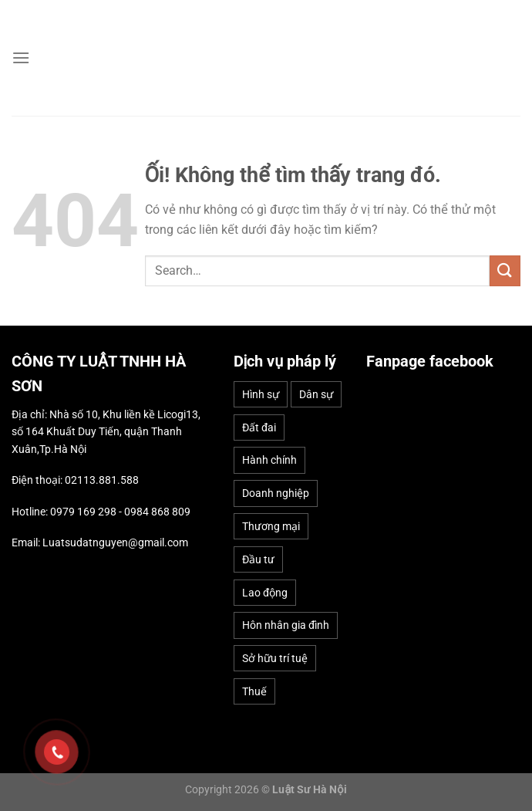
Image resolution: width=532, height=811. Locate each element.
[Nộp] (505, 270)
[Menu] (21, 57)
